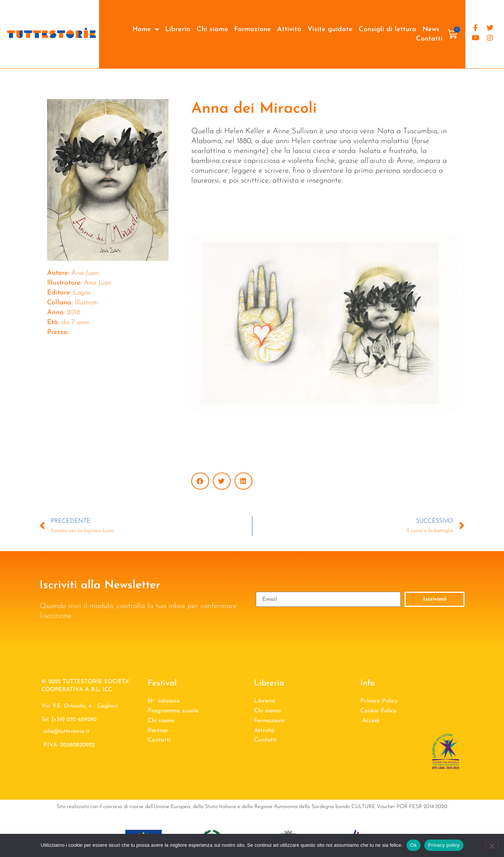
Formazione (253, 29)
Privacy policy (444, 845)
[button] (200, 481)
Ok (413, 845)
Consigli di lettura (387, 29)
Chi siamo (212, 29)
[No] (492, 845)
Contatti (429, 39)
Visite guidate (330, 29)
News (431, 29)
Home (146, 29)
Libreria (178, 29)
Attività (289, 29)
